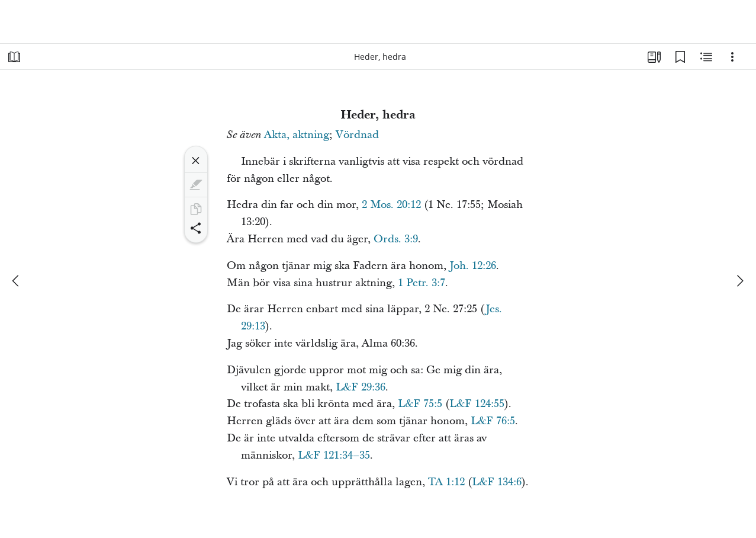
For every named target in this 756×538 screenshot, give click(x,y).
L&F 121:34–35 (334, 455)
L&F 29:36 (361, 387)
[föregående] (17, 281)
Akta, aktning (297, 135)
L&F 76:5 (493, 421)
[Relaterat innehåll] (706, 57)
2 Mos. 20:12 (391, 205)
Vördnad (357, 135)
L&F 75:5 (420, 404)
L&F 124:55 (477, 404)
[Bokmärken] (680, 57)
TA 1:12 (446, 482)
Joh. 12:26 (473, 266)
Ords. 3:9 (396, 239)
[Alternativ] (732, 57)
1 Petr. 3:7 (422, 283)
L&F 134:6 (497, 482)
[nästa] (739, 281)
